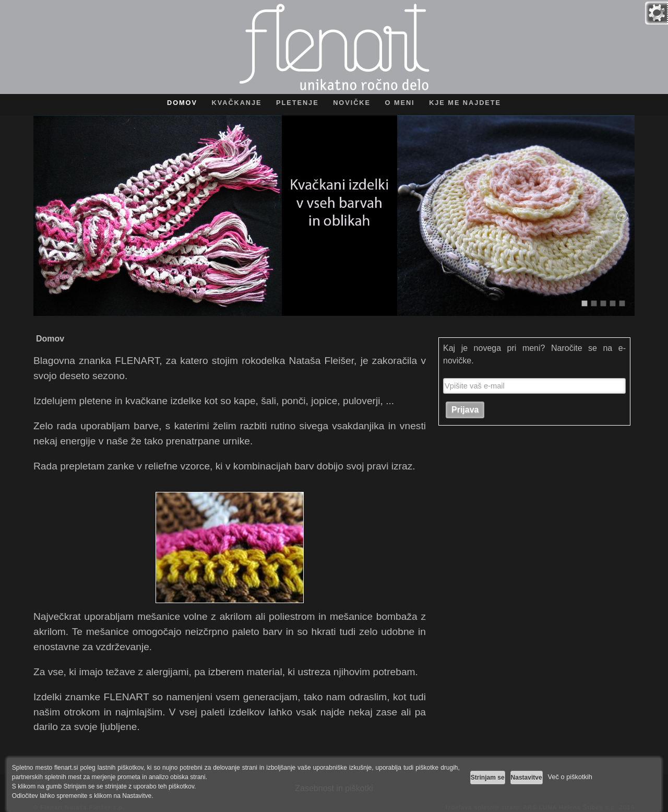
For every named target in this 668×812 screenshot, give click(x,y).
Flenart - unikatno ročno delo (334, 47)
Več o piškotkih (570, 777)
